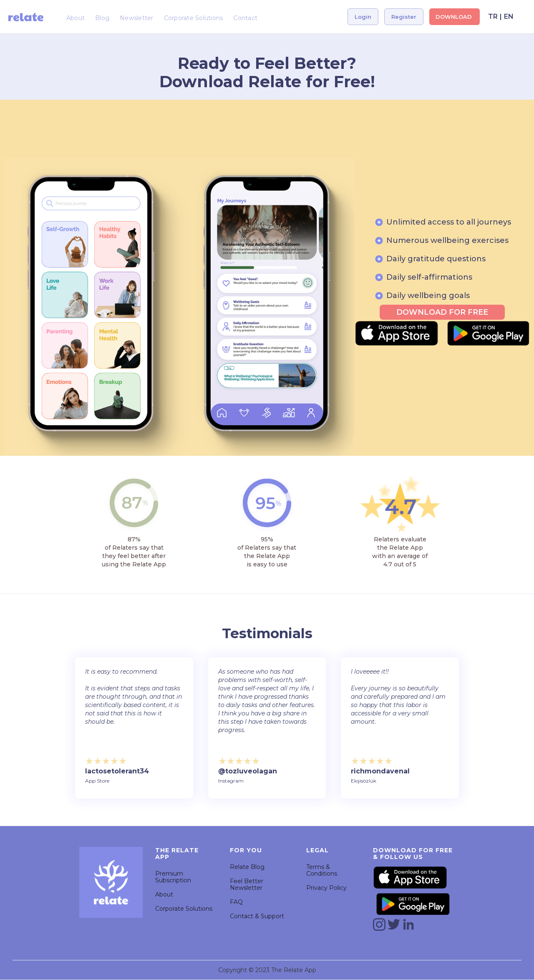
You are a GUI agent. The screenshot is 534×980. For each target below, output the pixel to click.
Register (404, 17)
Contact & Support (257, 916)
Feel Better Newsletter (247, 884)
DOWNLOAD (455, 17)
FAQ (236, 902)
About (76, 18)
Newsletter (137, 18)
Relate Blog (247, 867)
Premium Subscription (173, 877)
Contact (245, 18)
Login (363, 17)
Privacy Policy (326, 888)
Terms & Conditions (322, 870)
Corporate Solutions (194, 18)
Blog (102, 18)
